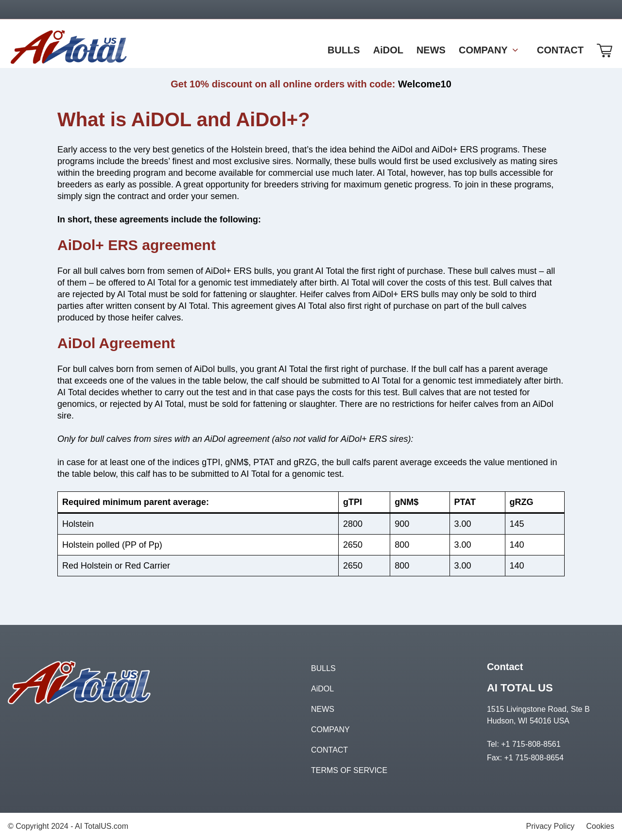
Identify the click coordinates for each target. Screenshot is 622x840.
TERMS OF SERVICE (349, 770)
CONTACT (329, 750)
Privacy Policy (551, 826)
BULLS (323, 668)
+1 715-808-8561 (531, 744)
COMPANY (330, 730)
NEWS (323, 709)
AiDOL (322, 689)
